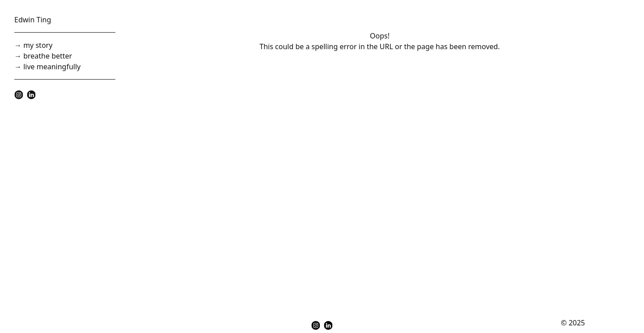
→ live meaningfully (47, 67)
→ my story (33, 45)
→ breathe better (43, 56)
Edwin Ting (33, 20)
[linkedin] (31, 95)
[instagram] (19, 95)
